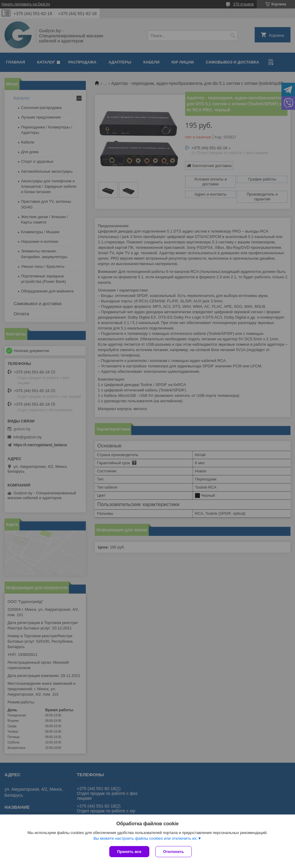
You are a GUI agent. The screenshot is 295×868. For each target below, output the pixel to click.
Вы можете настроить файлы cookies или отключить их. (145, 838)
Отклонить (174, 852)
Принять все (129, 852)
